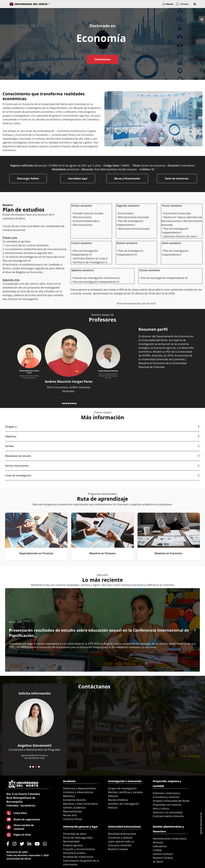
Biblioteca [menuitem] (69, 796)
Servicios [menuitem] (158, 842)
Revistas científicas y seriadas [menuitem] (125, 792)
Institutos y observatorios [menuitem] (78, 792)
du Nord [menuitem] (158, 862)
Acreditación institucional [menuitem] (78, 857)
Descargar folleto (28, 178)
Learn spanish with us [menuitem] (121, 841)
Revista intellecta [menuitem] (118, 800)
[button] (195, 4)
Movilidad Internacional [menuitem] (122, 834)
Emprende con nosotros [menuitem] (167, 805)
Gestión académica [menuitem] (74, 808)
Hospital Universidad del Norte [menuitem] (171, 801)
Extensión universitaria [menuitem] (166, 793)
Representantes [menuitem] (72, 811)
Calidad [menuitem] (157, 850)
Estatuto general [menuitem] (73, 845)
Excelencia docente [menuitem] (74, 800)
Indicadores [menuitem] (160, 846)
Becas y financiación (127, 178)
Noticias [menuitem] (113, 808)
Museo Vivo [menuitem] (70, 815)
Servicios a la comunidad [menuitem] (168, 812)
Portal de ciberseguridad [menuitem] (78, 838)
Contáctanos (102, 59)
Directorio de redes (17, 852)
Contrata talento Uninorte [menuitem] (168, 816)
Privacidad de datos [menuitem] (75, 834)
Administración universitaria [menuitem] (170, 839)
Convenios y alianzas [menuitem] (120, 838)
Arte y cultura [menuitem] (161, 809)
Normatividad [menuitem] (71, 841)
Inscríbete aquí (78, 178)
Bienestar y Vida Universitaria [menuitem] (81, 804)
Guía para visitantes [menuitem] (120, 845)
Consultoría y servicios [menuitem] (166, 797)
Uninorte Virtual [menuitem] (73, 819)
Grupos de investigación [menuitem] (122, 788)
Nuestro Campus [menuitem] (118, 849)
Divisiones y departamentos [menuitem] (80, 788)
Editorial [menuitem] (113, 796)
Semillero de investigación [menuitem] (123, 804)
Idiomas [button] (168, 4)
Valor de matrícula (177, 178)
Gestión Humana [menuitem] (163, 854)
